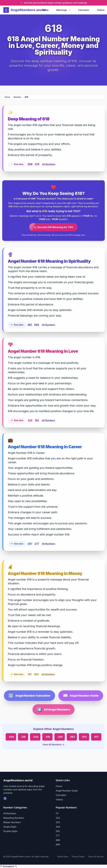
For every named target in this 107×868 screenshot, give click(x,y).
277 (37, 544)
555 (58, 831)
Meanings (63, 10)
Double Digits (10, 831)
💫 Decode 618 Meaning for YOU (53, 227)
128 (23, 737)
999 (58, 845)
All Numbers (49, 164)
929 (11, 737)
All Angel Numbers (53, 710)
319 (48, 737)
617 (97, 737)
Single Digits (10, 827)
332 (30, 420)
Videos (101, 10)
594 (37, 325)
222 (58, 818)
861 (30, 325)
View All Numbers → (54, 745)
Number (17, 97)
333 (58, 822)
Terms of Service (96, 857)
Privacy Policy (78, 857)
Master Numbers (12, 822)
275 (37, 164)
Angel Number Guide (81, 696)
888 (58, 840)
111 (57, 813)
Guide (45, 10)
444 (58, 827)
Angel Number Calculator (29, 696)
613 (84, 737)
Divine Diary (63, 857)
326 (60, 737)
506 (30, 164)
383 (73, 737)
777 (58, 836)
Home (7, 97)
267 (30, 544)
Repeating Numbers (14, 818)
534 (36, 737)
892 (36, 674)
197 (30, 674)
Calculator (84, 10)
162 (37, 420)
